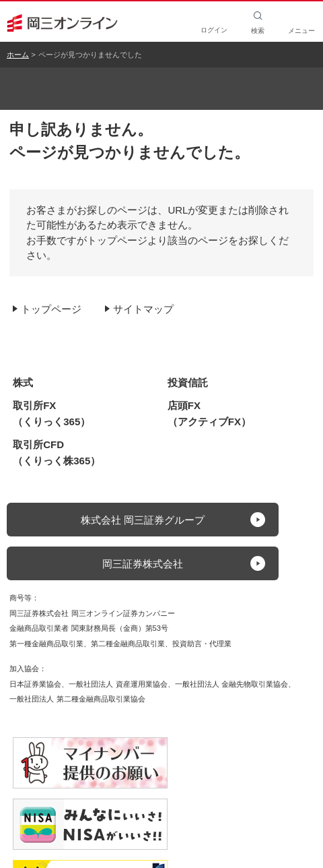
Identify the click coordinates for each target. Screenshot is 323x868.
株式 (23, 382)
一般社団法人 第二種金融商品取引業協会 (77, 699)
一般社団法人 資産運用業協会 (118, 684)
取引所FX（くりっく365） (51, 413)
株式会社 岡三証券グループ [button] (143, 520)
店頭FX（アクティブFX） (209, 413)
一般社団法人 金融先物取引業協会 (231, 684)
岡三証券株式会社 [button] (143, 564)
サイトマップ (143, 309)
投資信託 (188, 382)
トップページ (51, 309)
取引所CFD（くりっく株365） (57, 453)
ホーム (18, 55)
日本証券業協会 (35, 684)
